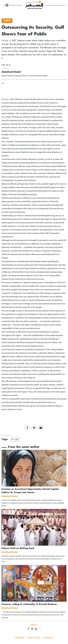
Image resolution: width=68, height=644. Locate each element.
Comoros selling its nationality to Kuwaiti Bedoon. (29, 604)
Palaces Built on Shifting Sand (18, 548)
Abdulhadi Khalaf (11, 72)
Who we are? (34, 638)
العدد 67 (15, 440)
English (7, 20)
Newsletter (20, 638)
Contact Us (48, 638)
